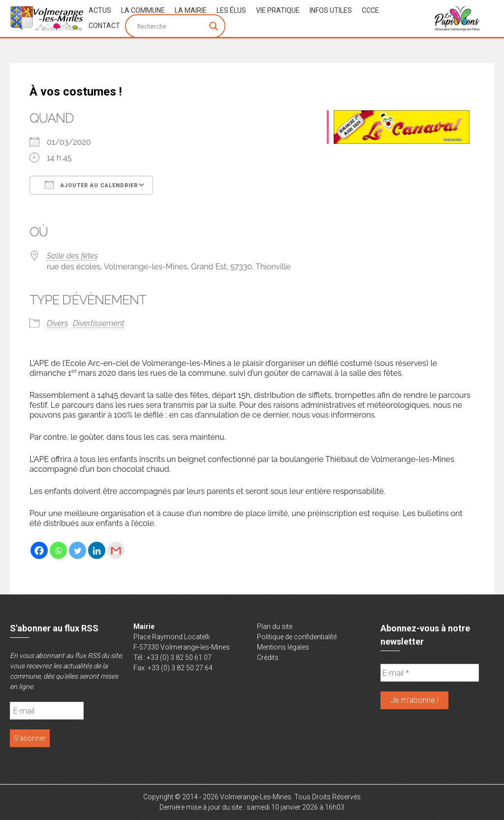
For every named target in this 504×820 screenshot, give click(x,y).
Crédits (268, 657)
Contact (104, 26)
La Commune (143, 10)
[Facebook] (39, 550)
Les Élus (231, 10)
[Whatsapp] (58, 550)
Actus (100, 10)
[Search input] (171, 26)
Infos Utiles (331, 10)
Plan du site (275, 626)
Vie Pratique (278, 10)
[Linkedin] (97, 550)
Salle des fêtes (72, 256)
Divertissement (99, 323)
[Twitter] (78, 550)
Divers (58, 323)
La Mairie (191, 10)
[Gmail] (116, 550)
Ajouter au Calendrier (91, 185)
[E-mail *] (430, 673)
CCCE (370, 10)
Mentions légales (283, 647)
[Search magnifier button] (214, 26)
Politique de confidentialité (297, 637)
